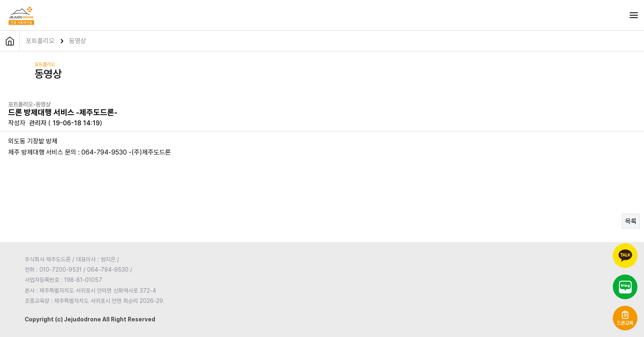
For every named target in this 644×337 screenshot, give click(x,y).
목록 (631, 221)
